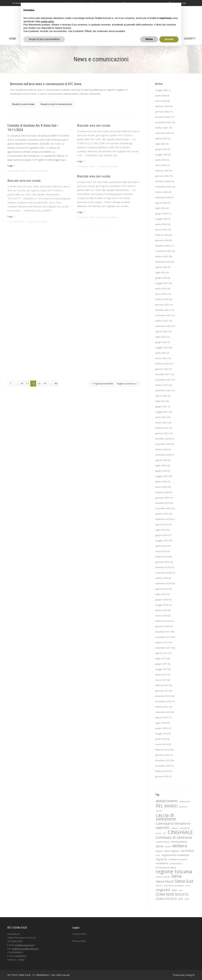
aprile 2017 (161, 675)
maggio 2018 (161, 605)
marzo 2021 (161, 423)
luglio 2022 (160, 337)
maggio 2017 (161, 669)
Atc (159, 806)
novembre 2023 (163, 251)
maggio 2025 (161, 154)
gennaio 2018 (162, 626)
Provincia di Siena (166, 867)
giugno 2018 (161, 599)
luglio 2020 (160, 465)
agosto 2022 (161, 331)
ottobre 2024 (162, 192)
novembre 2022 (163, 315)
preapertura (176, 863)
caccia (159, 811)
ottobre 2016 (162, 707)
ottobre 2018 (162, 578)
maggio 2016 (161, 734)
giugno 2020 (161, 471)
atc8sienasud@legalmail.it (25, 949)
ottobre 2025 (162, 128)
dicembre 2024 (163, 181)
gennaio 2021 (162, 433)
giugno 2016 (161, 728)
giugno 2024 (161, 213)
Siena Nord (164, 881)
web (181, 890)
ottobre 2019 (162, 514)
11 (28, 383)
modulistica (162, 863)
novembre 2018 (163, 573)
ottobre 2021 (162, 385)
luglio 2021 (160, 401)
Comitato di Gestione (174, 837)
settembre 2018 (163, 583)
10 (22, 383)
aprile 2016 (161, 739)
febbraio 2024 (162, 235)
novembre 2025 (163, 122)
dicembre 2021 (163, 374)
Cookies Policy (80, 934)
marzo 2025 (161, 165)
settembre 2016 (163, 712)
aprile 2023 (161, 289)
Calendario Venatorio (173, 823)
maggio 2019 (161, 541)
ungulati (163, 890)
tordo (188, 886)
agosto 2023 (161, 267)
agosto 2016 (161, 717)
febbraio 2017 (162, 685)
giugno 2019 (161, 535)
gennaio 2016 (162, 755)
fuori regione (172, 851)
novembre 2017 (163, 637)
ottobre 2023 (162, 256)
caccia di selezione (166, 817)
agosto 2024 (161, 203)
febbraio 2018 (162, 621)
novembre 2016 (163, 701)
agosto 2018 (161, 589)
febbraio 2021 (162, 428)
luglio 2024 (160, 208)
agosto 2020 (161, 460)
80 (56, 383)
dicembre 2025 (163, 117)
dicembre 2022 (163, 310)
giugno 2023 (161, 278)
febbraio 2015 (162, 771)
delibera (180, 846)
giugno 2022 (161, 342)
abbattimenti (167, 801)
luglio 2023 (160, 272)
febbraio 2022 (162, 364)
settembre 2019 (163, 519)
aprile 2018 (161, 610)
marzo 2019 (161, 551)
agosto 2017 (161, 653)
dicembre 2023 (163, 246)
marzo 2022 (161, 358)
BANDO (171, 806)
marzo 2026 (161, 101)
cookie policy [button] (47, 21)
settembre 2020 (163, 455)
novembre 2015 (163, 766)
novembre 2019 (163, 508)
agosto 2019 (161, 524)
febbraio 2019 (162, 557)
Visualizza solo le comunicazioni (56, 104)
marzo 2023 (161, 294)
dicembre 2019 (163, 503)
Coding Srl (190, 975)
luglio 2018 (160, 594)
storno (159, 886)
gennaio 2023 (162, 305)
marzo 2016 (161, 744)
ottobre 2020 (162, 449)
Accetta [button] (169, 39)
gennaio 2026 (162, 112)
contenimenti (162, 842)
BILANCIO (183, 807)
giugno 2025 (161, 149)
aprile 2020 (161, 482)
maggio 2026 (161, 90)
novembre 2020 (163, 444)
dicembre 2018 (163, 567)
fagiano (159, 851)
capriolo (163, 828)
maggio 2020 (161, 476)
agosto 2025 (161, 138)
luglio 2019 (160, 530)
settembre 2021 (163, 390)
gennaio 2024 (162, 240)
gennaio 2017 (162, 691)
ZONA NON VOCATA (172, 894)
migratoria (161, 859)
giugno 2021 (161, 406)
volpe (175, 890)
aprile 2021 (161, 417)
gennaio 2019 (162, 562)
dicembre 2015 (163, 760)
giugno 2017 (161, 664)
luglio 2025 (160, 144)
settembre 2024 (163, 197)
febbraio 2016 (162, 750)
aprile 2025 (161, 160)
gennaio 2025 (162, 176)
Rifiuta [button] (149, 39)
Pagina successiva (126, 384)
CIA (164, 833)
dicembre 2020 (163, 439)
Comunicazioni (35, 171)
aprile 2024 (161, 224)
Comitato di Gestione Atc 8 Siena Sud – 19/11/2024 (33, 128)
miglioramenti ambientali (175, 855)
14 (45, 383)
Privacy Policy (79, 941)
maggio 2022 (161, 347)
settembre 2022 (163, 326)
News (46, 171)
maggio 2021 (161, 412)
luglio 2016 (160, 723)
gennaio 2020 (162, 498)
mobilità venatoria (178, 859)
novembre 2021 (163, 380)
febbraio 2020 (162, 492)
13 (39, 383)
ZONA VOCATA (166, 899)
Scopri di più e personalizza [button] (44, 39)
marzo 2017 (161, 680)
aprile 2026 (161, 96)
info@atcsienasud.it (24, 945)
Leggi (10, 166)
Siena (176, 876)
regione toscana (174, 871)
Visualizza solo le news (23, 104)
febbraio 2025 (162, 171)
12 (33, 383)
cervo (159, 833)
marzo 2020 (161, 487)
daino (160, 846)
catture (174, 828)
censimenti (185, 828)
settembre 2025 (163, 133)
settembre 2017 (163, 648)
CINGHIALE (180, 832)
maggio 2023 (161, 283)
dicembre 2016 (163, 696)
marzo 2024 (161, 230)
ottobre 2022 (162, 321)
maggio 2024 (161, 219)
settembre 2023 (163, 262)
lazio (158, 855)
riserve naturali (163, 877)
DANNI (168, 847)
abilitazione (185, 801)
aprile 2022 (161, 353)
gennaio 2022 (162, 369)
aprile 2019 (161, 546)
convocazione (179, 842)
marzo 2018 (161, 616)
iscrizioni (187, 851)
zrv (187, 899)
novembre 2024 (163, 187)
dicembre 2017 (163, 632)
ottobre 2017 (162, 642)
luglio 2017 (160, 658)
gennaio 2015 (162, 776)
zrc (181, 899)
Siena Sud (184, 881)
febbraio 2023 (162, 299)
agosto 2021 (161, 396)
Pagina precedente (104, 384)
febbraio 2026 (162, 106)
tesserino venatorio (174, 886)
